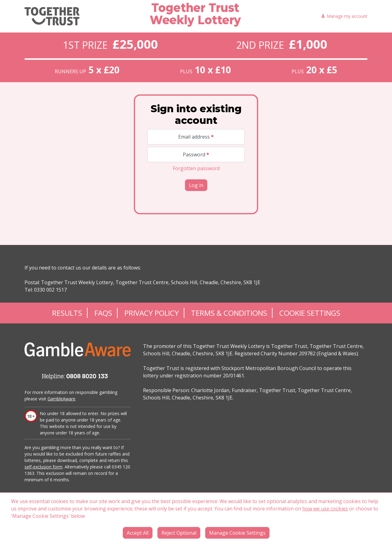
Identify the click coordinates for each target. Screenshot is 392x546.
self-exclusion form (43, 467)
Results (67, 313)
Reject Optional (179, 533)
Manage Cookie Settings (237, 533)
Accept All (138, 533)
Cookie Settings (310, 313)
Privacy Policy (152, 313)
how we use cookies (325, 509)
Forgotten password (196, 168)
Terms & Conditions (229, 313)
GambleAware (61, 399)
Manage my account (344, 16)
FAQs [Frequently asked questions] (103, 313)
